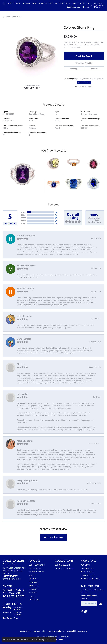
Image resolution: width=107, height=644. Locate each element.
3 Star (23, 218)
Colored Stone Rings (13, 16)
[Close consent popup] (54, 640)
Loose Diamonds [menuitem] (37, 565)
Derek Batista (24, 339)
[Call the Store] (10, 576)
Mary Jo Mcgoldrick (27, 480)
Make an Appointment (98, 5)
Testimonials (87, 572)
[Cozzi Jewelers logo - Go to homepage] (6, 4)
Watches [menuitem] (33, 593)
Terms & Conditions (90, 579)
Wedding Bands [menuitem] (36, 572)
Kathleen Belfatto (26, 501)
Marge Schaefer (25, 441)
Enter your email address (89, 597)
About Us (85, 565)
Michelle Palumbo (26, 266)
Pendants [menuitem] (33, 582)
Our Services (87, 568)
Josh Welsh (23, 394)
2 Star (23, 221)
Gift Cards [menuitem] (34, 600)
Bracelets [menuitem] (34, 589)
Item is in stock (84, 83)
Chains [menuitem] (32, 596)
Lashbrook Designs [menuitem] (64, 568)
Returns (94, 69)
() (56, 212)
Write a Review (53, 537)
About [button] (75, 4)
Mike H (21, 364)
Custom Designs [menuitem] (63, 565)
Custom (53, 4)
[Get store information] (12, 579)
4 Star (23, 215)
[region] (32, 53)
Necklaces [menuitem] (34, 586)
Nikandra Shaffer (26, 236)
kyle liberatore (25, 316)
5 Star (23, 212)
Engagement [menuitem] (35, 568)
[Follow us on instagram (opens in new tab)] (86, 612)
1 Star (23, 223)
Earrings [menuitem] (33, 579)
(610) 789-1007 (32, 88)
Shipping (74, 69)
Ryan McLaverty (25, 288)
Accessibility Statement (77, 631)
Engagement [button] (15, 4)
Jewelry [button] (42, 4)
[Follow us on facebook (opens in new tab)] (82, 612)
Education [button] (64, 4)
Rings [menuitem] (31, 575)
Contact (85, 4)
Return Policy (26, 631)
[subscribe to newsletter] (100, 604)
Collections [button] (30, 4)
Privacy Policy (88, 575)
